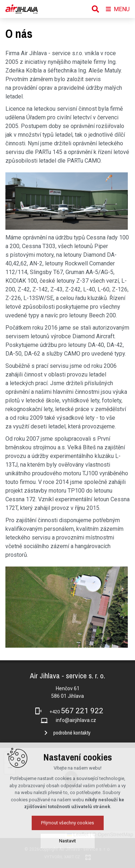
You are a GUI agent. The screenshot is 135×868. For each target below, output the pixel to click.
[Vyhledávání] (95, 9)
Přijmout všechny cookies (67, 846)
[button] (10, 758)
